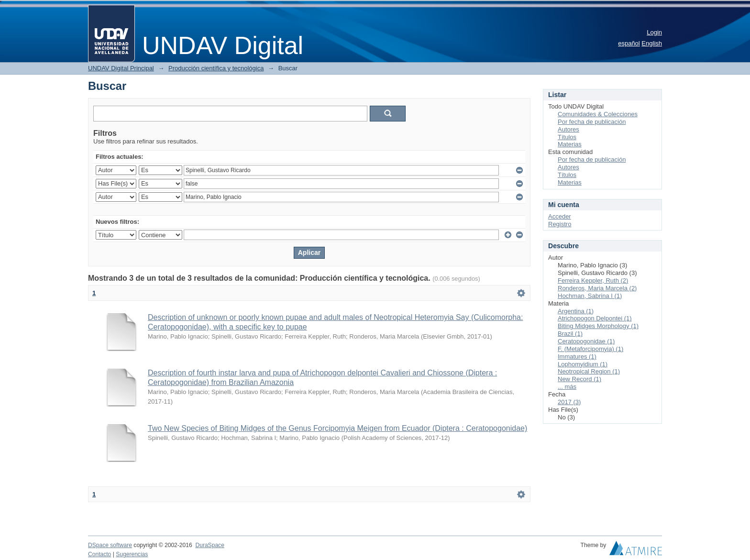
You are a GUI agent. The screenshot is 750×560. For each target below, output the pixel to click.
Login (654, 32)
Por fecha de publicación (592, 122)
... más (567, 387)
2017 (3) (569, 402)
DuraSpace (210, 545)
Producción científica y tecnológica (216, 68)
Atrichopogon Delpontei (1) (595, 318)
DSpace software (110, 545)
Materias (570, 144)
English (652, 43)
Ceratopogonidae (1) (586, 341)
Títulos (567, 137)
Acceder (560, 216)
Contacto (99, 554)
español (629, 43)
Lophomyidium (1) (583, 364)
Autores (568, 129)
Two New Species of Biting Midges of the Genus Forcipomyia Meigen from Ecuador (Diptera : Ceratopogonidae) (337, 428)
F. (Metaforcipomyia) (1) (590, 349)
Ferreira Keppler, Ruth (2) (593, 280)
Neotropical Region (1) (589, 371)
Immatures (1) (577, 357)
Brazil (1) (570, 334)
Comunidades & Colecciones (598, 114)
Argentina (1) (576, 311)
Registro (560, 224)
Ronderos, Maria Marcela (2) (597, 288)
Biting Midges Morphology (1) (598, 326)
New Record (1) (579, 379)
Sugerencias (132, 554)
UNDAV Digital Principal (121, 68)
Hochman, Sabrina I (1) (590, 296)
